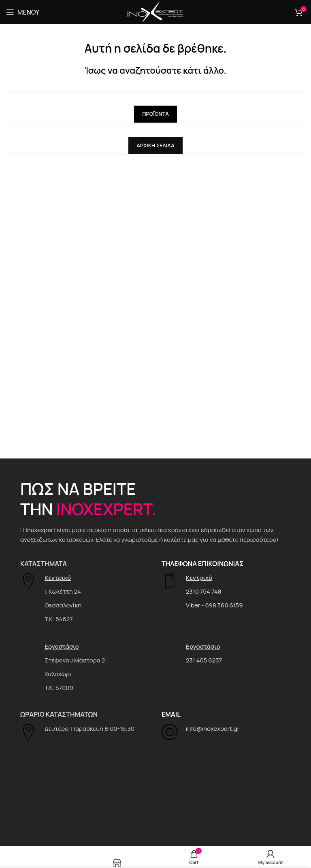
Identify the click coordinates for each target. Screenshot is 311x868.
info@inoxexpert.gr (213, 729)
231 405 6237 (204, 660)
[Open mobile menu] (23, 12)
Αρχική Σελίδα (155, 145)
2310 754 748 (203, 591)
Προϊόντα (155, 114)
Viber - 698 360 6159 (214, 605)
